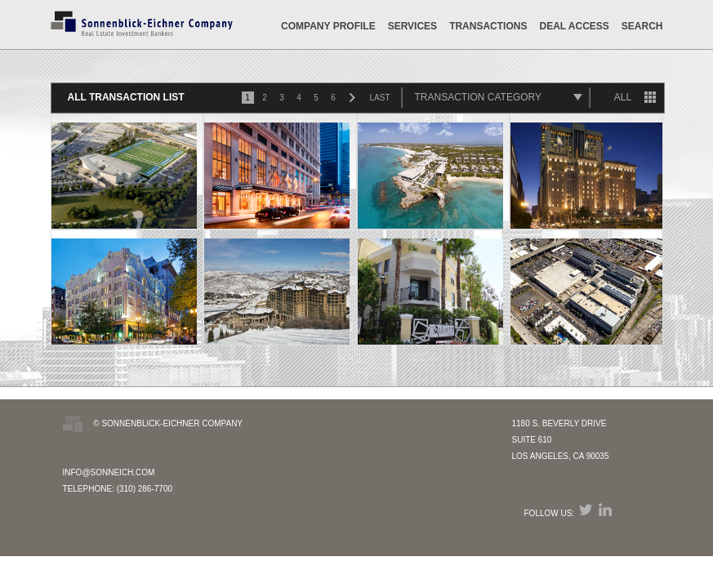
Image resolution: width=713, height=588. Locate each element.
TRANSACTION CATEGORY (479, 97)
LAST (380, 98)
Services (412, 26)
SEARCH (642, 26)
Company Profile (328, 26)
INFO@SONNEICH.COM (109, 472)
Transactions (488, 26)
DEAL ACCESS (574, 26)
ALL (623, 97)
